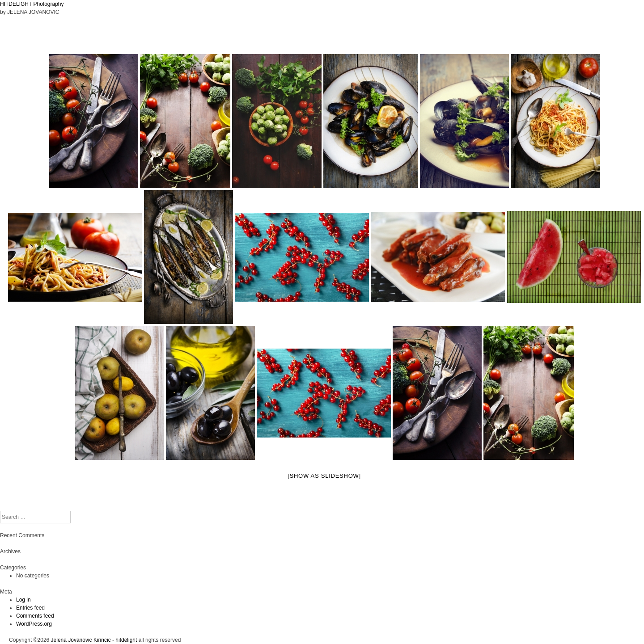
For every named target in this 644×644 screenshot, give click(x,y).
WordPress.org (34, 624)
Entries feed (30, 608)
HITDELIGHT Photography (32, 4)
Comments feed (35, 616)
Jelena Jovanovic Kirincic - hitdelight (94, 640)
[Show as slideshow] (324, 476)
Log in (23, 600)
